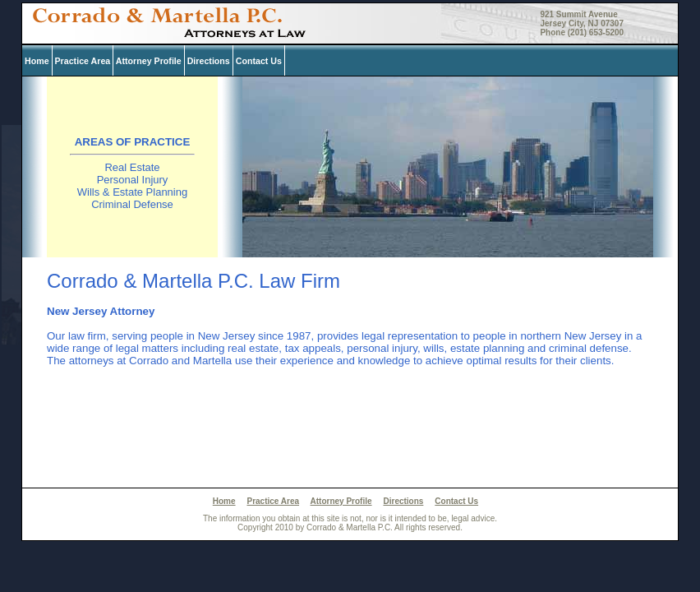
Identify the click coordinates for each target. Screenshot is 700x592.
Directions (209, 61)
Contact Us (259, 61)
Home (37, 61)
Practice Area (83, 61)
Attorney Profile (149, 61)
